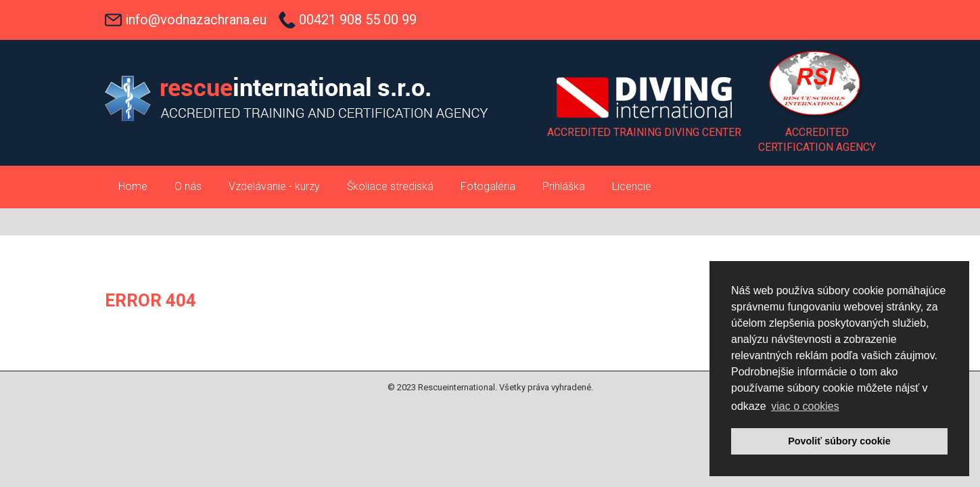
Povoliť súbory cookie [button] (839, 441)
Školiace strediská (390, 186)
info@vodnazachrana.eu (196, 20)
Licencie (632, 186)
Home (133, 186)
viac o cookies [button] (805, 406)
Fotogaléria (488, 186)
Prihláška (564, 186)
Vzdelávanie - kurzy (274, 186)
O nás (188, 186)
